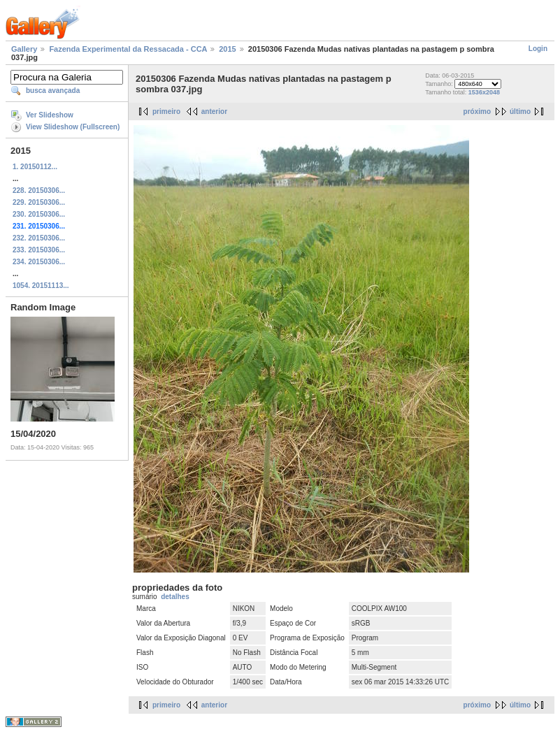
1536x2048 (484, 92)
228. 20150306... (39, 190)
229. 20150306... (39, 202)
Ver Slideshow (50, 115)
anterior (214, 111)
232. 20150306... (39, 238)
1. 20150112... (35, 167)
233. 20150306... (39, 250)
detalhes (175, 597)
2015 (227, 49)
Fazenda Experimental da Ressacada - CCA (128, 49)
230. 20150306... (39, 214)
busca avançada (53, 91)
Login (538, 49)
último (520, 111)
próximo (477, 111)
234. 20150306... (39, 262)
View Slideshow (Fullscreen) (73, 127)
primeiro (166, 111)
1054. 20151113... (41, 286)
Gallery (24, 49)
